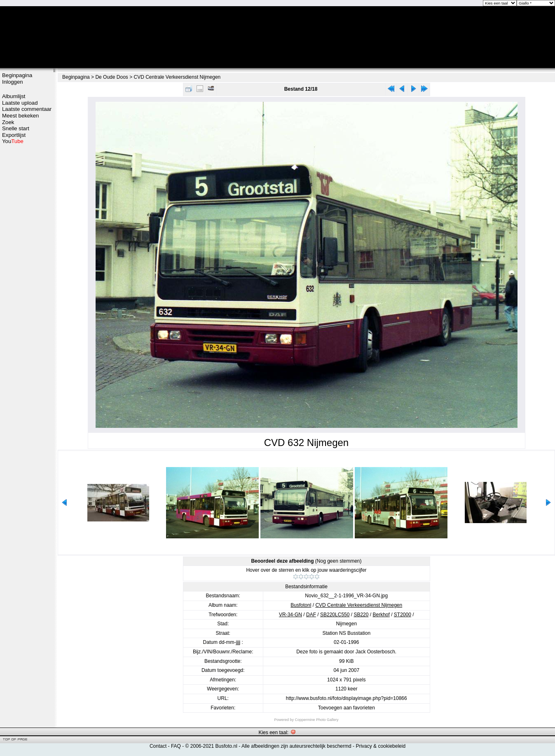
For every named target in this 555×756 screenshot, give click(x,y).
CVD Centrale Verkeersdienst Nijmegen (177, 77)
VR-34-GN (290, 615)
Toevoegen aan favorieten (347, 708)
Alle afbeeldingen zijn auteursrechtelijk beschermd (296, 746)
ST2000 (403, 615)
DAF (311, 615)
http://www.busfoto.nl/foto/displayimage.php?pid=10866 (347, 698)
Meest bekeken (20, 116)
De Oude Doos (111, 77)
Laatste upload (20, 103)
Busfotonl (301, 605)
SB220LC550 (335, 615)
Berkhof (381, 615)
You (13, 141)
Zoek (8, 122)
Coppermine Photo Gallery (316, 720)
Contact (158, 746)
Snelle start (16, 128)
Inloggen (13, 82)
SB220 (361, 615)
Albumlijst (14, 96)
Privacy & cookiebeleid (381, 746)
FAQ (176, 746)
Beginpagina (17, 75)
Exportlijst (14, 135)
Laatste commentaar (27, 109)
